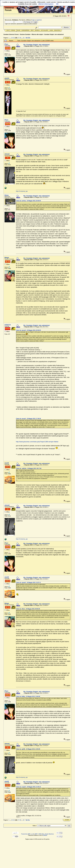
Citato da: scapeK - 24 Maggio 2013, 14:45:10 (28, 787)
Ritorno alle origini (37, 34)
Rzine (7, 195)
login (33, 20)
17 (18, 38)
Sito (8, 30)
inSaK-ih (8, 325)
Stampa (67, 38)
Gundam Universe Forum (11, 34)
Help (32, 30)
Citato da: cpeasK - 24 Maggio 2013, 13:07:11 (28, 583)
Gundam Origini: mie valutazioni (54, 34)
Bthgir (7, 258)
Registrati (57, 30)
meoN (7, 463)
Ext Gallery (45, 30)
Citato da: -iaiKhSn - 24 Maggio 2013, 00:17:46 (29, 468)
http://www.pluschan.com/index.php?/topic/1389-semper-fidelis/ (37, 442)
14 (12, 38)
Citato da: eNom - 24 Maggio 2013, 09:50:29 (28, 609)
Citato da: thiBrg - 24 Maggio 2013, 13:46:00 (28, 697)
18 (20, 38)
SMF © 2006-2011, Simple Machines (44, 834)
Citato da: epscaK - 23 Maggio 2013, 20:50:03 (28, 330)
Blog (19, 30)
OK (57, 4)
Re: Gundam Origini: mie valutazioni (37, 45)
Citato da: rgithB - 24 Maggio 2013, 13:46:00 (28, 749)
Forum (13, 30)
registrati (39, 20)
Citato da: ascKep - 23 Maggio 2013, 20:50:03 (28, 201)
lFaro (6, 44)
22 (24, 38)
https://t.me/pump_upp (22, 191)
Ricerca (37, 30)
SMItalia (45, 835)
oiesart (7, 154)
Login (51, 30)
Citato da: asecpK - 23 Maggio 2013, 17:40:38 (28, 419)
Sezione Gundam (25, 34)
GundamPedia (25, 30)
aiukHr (7, 78)
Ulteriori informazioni (46, 4)
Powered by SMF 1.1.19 (27, 834)
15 (14, 38)
